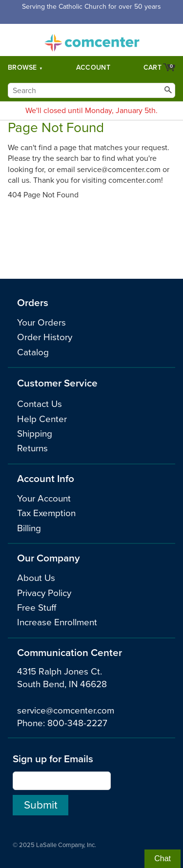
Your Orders (41, 323)
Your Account (44, 499)
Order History (45, 337)
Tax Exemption (46, 513)
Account (93, 68)
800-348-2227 (77, 723)
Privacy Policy (44, 593)
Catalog (33, 352)
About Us (36, 578)
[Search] (91, 90)
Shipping (35, 434)
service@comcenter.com (66, 711)
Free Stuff (37, 608)
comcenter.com (92, 40)
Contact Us (40, 404)
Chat (163, 858)
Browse (22, 68)
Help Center (42, 419)
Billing (29, 528)
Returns (32, 448)
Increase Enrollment (57, 622)
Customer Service (57, 383)
